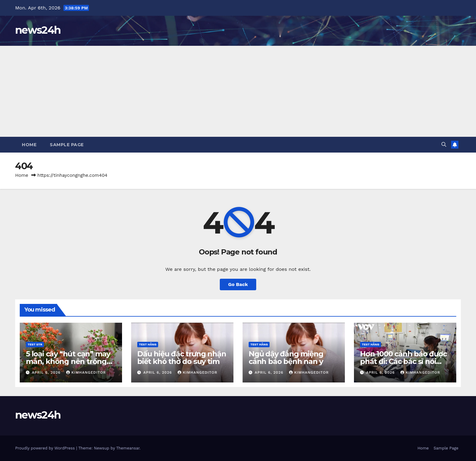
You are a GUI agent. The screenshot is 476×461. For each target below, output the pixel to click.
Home (29, 145)
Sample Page (67, 145)
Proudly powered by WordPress (46, 448)
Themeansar (128, 448)
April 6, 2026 (47, 372)
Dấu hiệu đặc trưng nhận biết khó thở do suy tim (182, 358)
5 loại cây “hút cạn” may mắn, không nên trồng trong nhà (68, 361)
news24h (38, 30)
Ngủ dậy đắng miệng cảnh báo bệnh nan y (286, 358)
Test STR (35, 344)
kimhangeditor (86, 372)
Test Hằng (148, 344)
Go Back (238, 284)
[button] (444, 145)
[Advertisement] (238, 91)
